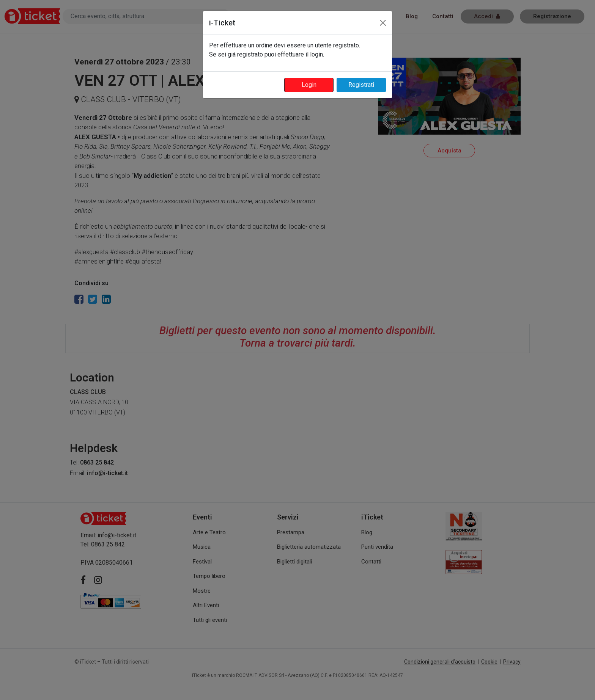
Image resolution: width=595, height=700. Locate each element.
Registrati (361, 85)
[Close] (383, 23)
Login (309, 85)
